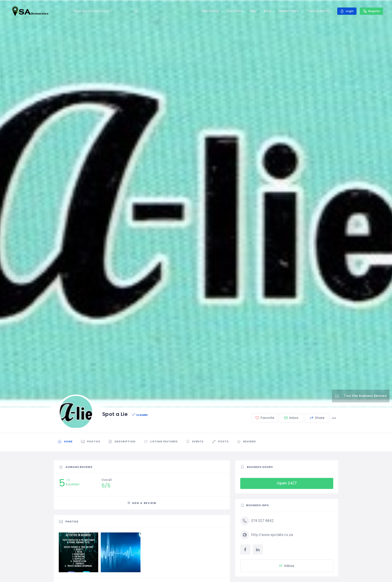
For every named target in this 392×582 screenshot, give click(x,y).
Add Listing (208, 11)
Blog (266, 11)
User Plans (233, 11)
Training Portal (316, 11)
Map (252, 11)
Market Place (287, 11)
